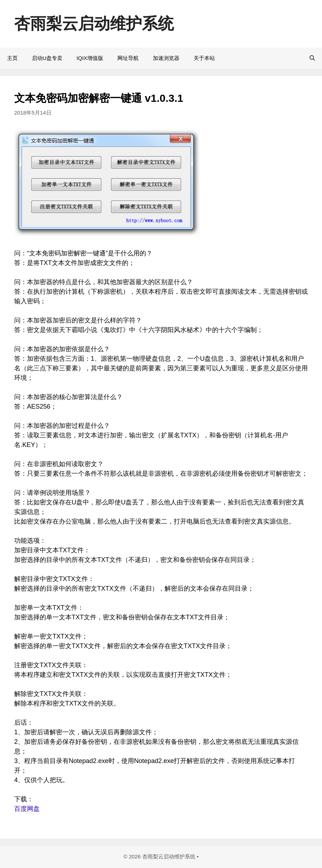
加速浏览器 (166, 58)
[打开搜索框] (312, 58)
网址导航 (128, 58)
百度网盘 (27, 809)
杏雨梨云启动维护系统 (94, 24)
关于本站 (204, 58)
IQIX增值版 (90, 58)
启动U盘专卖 (47, 58)
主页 (12, 58)
